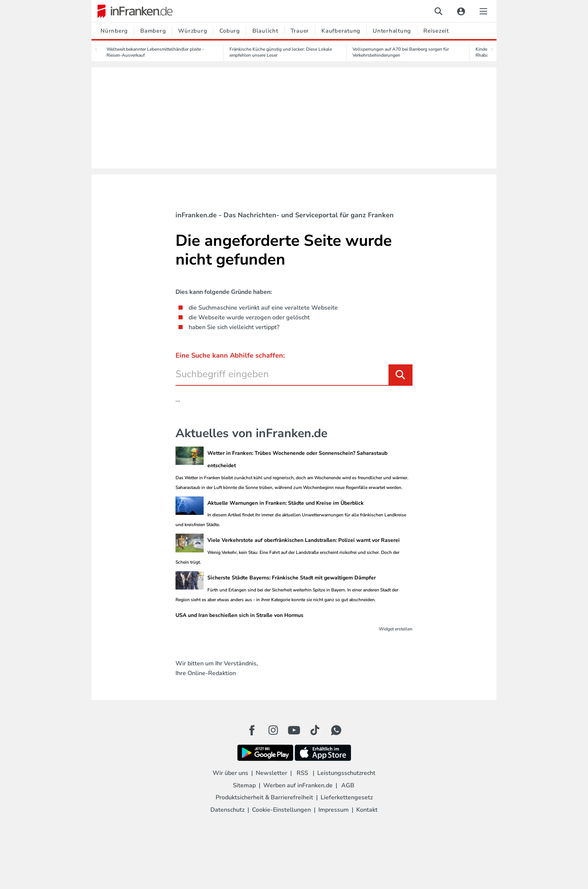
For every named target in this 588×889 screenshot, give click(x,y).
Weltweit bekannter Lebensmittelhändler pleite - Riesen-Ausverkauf (155, 52)
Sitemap (244, 785)
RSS (302, 773)
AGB (348, 785)
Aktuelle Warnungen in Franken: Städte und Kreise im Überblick (286, 503)
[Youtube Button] (294, 730)
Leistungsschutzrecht (346, 773)
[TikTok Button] (315, 730)
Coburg (230, 31)
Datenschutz (227, 810)
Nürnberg (114, 31)
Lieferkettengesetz (347, 797)
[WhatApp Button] (336, 730)
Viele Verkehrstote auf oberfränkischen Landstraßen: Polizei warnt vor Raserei (304, 540)
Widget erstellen (396, 629)
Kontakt (367, 810)
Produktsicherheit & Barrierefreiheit (264, 797)
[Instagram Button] (273, 732)
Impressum (334, 810)
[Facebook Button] (252, 730)
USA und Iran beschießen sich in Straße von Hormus (239, 615)
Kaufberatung (341, 31)
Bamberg (153, 31)
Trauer (300, 31)
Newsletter (271, 773)
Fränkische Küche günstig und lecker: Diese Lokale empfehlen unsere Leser (281, 52)
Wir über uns (230, 773)
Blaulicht (265, 31)
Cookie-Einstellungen (281, 810)
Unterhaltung (392, 31)
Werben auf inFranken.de (298, 785)
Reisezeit (436, 31)
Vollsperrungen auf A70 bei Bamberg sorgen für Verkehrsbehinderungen (401, 52)
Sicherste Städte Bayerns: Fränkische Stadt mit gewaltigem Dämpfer (292, 578)
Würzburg (193, 31)
